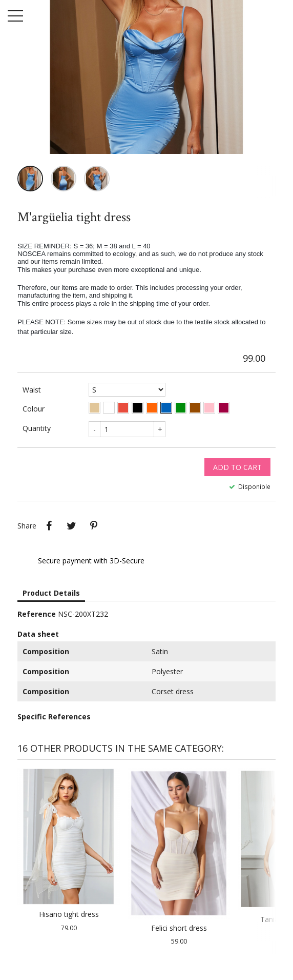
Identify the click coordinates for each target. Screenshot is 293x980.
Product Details (51, 593)
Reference (37, 614)
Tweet (71, 526)
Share (49, 526)
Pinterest (94, 526)
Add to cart (237, 467)
